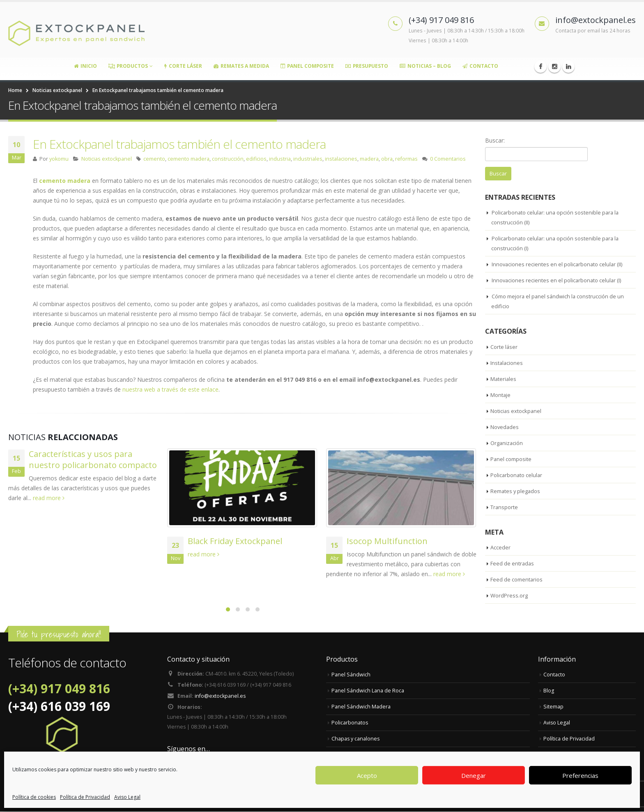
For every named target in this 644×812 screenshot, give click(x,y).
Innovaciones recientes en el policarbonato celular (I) (557, 281)
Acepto (367, 775)
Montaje (501, 395)
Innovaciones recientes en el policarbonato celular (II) (558, 265)
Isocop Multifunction (387, 541)
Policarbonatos (350, 723)
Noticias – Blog (425, 66)
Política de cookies (34, 797)
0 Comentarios (448, 159)
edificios (256, 159)
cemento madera (189, 159)
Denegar (474, 775)
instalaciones (341, 159)
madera (369, 159)
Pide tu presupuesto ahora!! (59, 635)
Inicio (85, 66)
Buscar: (495, 140)
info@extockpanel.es (221, 698)
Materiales (504, 379)
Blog (549, 691)
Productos (128, 66)
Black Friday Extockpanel (235, 541)
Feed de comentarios (517, 580)
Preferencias (580, 775)
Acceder (500, 548)
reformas (406, 159)
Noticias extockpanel (107, 159)
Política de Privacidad (85, 797)
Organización (507, 443)
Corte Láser (183, 66)
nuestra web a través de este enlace (170, 389)
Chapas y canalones (356, 739)
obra (387, 159)
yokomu (59, 159)
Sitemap (553, 707)
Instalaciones (507, 363)
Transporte (504, 507)
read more (49, 498)
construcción (228, 159)
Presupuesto (367, 66)
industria (280, 159)
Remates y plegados (516, 491)
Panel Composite (307, 66)
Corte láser (504, 347)
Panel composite (511, 459)
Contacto (480, 66)
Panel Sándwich (351, 675)
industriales (308, 159)
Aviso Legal (127, 797)
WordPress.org (509, 596)
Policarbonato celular (517, 475)
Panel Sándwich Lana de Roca (368, 691)
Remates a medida (241, 66)
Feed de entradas (513, 564)
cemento (154, 159)
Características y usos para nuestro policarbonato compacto (93, 459)
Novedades (505, 427)
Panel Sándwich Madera (361, 707)
